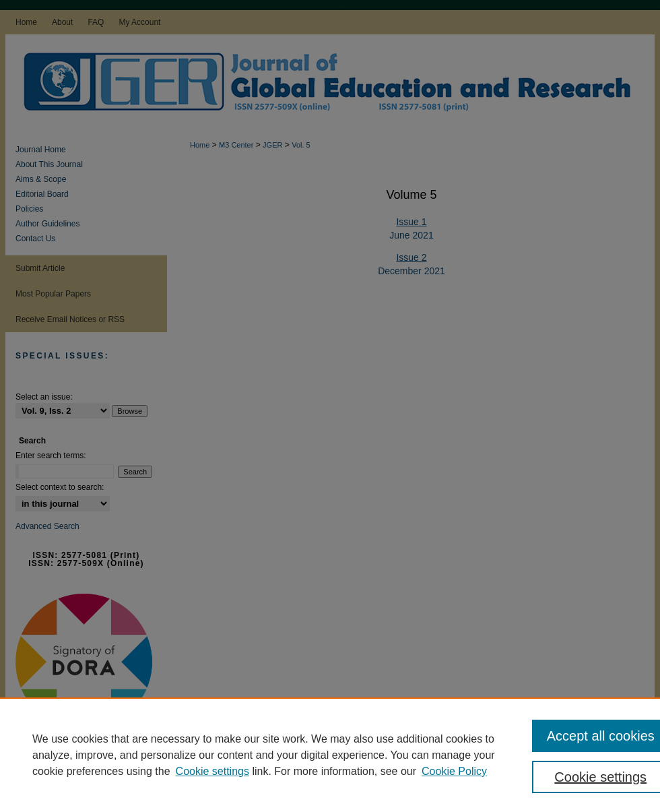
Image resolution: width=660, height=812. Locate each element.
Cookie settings (212, 771)
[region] (330, 755)
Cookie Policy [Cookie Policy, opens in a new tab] (454, 771)
